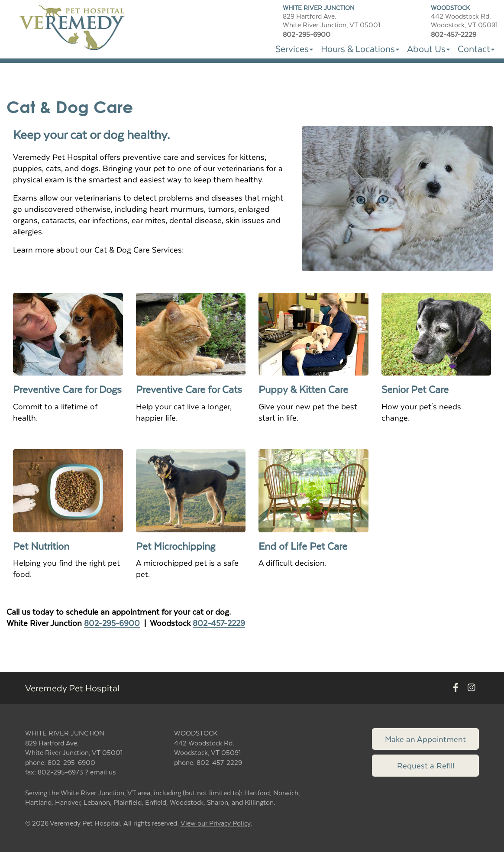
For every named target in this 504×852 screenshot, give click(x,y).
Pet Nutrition (41, 546)
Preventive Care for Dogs (67, 389)
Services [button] (294, 48)
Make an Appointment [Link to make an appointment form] (425, 739)
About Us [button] (428, 48)
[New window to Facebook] (456, 688)
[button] (73, 28)
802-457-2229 (219, 623)
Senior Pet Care (416, 389)
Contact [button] (476, 48)
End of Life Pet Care (303, 546)
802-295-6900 (112, 623)
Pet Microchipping (176, 546)
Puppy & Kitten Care (305, 389)
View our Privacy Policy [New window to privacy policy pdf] (216, 823)
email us (103, 772)
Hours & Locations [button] (360, 48)
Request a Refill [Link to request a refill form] (426, 765)
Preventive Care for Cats (189, 389)
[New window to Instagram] (472, 688)
